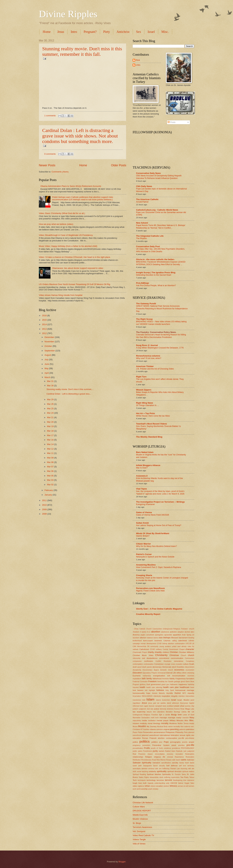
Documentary (147, 670)
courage (167, 664)
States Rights (144, 777)
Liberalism (161, 712)
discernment (190, 667)
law (134, 712)
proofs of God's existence (161, 748)
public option (138, 751)
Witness (173, 786)
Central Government (171, 649)
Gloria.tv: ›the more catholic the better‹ (155, 259)
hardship (191, 684)
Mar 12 (51, 449)
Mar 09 (51, 458)
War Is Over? (142, 468)
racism (161, 751)
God (148, 684)
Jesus (61, 32)
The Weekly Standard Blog (149, 437)
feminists (166, 679)
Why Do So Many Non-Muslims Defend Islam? (156, 546)
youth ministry (153, 789)
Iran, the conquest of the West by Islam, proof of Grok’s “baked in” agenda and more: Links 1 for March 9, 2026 (160, 493)
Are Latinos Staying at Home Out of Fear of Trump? (159, 525)
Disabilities (180, 667)
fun (166, 682)
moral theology (154, 723)
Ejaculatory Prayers (150, 673)
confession (148, 661)
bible (161, 638)
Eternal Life (171, 673)
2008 (45, 514)
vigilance (141, 786)
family (149, 678)
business (158, 641)
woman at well (183, 786)
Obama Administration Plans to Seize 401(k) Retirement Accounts (71, 186)
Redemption (190, 754)
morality (165, 723)
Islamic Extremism (163, 700)
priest (174, 745)
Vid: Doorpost (139, 831)
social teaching (142, 772)
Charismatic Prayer (140, 652)
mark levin (155, 718)
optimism (160, 729)
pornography (175, 742)
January (48, 495)
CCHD (152, 649)
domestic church (166, 670)
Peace (135, 732)
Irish (144, 700)
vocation (159, 786)
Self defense (172, 766)
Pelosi (140, 732)
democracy (157, 667)
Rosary (169, 760)
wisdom (166, 786)
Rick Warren (161, 760)
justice (157, 709)
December (50, 337)
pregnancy (137, 745)
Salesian (191, 760)
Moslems (173, 723)
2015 (45, 320)
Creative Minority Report (148, 614)
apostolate (168, 635)
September (50, 351)
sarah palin (137, 766)
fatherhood (157, 679)
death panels (147, 667)
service (145, 769)
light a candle (165, 715)
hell (146, 690)
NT (142, 729)
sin (193, 769)
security (162, 766)
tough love (137, 783)
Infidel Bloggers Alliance (148, 465)
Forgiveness (180, 679)
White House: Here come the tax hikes (153, 416)
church (191, 655)
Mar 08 (51, 462)
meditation (152, 721)
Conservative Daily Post (148, 246)
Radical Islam (170, 751)
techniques (142, 780)
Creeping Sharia (144, 575)
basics (156, 638)
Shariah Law (175, 769)
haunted (136, 687)
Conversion (159, 664)
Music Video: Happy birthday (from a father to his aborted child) (68, 246)
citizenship (137, 658)
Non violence (185, 727)
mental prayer (163, 720)
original (166, 729)
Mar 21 (51, 417)
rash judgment (189, 751)
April (47, 373)
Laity (192, 709)
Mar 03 (51, 480)
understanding (160, 783)
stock (161, 777)
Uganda (150, 783)
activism (173, 632)
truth (145, 783)
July (47, 360)
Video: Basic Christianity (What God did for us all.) (62, 213)
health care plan (171, 687)
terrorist (169, 780)
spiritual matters (188, 772)
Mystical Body (162, 727)
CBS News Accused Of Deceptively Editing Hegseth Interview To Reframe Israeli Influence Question (159, 177)
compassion (137, 661)
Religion (149, 757)
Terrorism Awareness (142, 827)
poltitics (155, 742)
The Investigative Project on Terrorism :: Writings (160, 502)
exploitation (137, 679)
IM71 (184, 693)
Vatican (181, 783)
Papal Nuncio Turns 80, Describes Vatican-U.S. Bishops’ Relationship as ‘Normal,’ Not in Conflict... (161, 227)
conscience (179, 661)
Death (192, 664)
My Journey (152, 726)
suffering (167, 777)
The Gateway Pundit (146, 304)
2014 (45, 324)
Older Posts (119, 165)
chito (138, 65)
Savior (155, 766)
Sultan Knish (142, 523)
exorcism (191, 676)
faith (144, 678)
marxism (186, 718)
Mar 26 (51, 404)
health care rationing (154, 687)
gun (168, 684)
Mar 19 (51, 426)
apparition (177, 635)
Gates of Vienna (144, 512)
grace (164, 684)
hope (148, 693)
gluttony (143, 684)
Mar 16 (51, 440)
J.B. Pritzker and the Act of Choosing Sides (155, 369)
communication (177, 658)
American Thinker (145, 366)
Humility (170, 693)
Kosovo (177, 709)
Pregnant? (90, 32)
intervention (190, 696)
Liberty (184, 712)
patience (182, 729)
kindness (170, 709)
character (190, 649)
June (47, 364)
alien (192, 632)
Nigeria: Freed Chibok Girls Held (150, 591)
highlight (152, 690)
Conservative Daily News (148, 173)
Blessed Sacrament (179, 638)
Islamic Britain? (143, 536)
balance (150, 638)
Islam (150, 699)
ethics (179, 673)
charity (151, 652)
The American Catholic (147, 199)
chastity (158, 652)
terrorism (160, 780)
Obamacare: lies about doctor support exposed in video (78, 268)
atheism (143, 638)
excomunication (179, 676)
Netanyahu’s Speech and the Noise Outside (155, 557)
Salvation (156, 763)
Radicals (179, 751)
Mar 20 (51, 422)
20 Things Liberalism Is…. (147, 405)
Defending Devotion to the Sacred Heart (154, 275)
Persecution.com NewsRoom (150, 588)
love (180, 715)
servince (151, 769)
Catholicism (144, 649)
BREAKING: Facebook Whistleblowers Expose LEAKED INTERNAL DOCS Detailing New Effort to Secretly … (161, 263)
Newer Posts (47, 165)
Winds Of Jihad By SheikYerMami (153, 533)
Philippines (170, 732)
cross (173, 664)
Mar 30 (51, 386)
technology (151, 780)
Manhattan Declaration (141, 718)
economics (179, 670)
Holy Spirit (170, 690)
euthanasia (147, 676)
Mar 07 (51, 467)
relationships (138, 757)
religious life (160, 757)
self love (182, 766)
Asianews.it (142, 476)
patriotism (190, 729)
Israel (151, 32)
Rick (138, 60)
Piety (107, 32)
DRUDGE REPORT (142, 811)
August (48, 355)
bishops (167, 638)
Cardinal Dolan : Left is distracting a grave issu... (69, 394)
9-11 (149, 632)
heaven (140, 690)
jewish (177, 706)
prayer (191, 742)
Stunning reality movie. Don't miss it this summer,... (70, 389)
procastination (138, 748)
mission (136, 723)
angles (143, 635)
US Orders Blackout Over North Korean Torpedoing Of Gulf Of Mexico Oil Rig (75, 284)
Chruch (183, 655)
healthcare (184, 687)
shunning (184, 769)
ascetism (136, 638)
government (156, 684)
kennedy (163, 709)
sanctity (175, 763)
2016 (45, 316)
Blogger (122, 862)
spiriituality (162, 771)
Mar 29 (51, 399)
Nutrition (146, 729)
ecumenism (190, 670)
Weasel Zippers (144, 390)
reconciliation (160, 754)
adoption (181, 632)
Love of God (189, 715)
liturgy (174, 715)
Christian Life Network (143, 803)
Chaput (182, 649)
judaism (136, 709)
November (50, 342)
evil (169, 676)
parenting (174, 729)
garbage (177, 682)
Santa (192, 763)
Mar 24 (51, 413)
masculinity (137, 721)
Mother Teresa (183, 723)
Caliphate (167, 641)
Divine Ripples (68, 14)
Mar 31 (51, 381)
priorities (181, 745)
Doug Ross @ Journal (147, 345)
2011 (45, 500)
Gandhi (171, 682)
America (136, 635)
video (135, 786)
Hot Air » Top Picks (146, 413)
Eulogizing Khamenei (145, 504)
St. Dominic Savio (179, 774)
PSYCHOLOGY (188, 748)
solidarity (152, 771)
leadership (141, 712)
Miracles (180, 720)
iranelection (137, 700)
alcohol (187, 632)
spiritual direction (174, 771)
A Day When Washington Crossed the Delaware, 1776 (160, 348)
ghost (183, 682)
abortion (156, 632)
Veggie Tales (189, 783)
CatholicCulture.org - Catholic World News (157, 210)
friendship (161, 682)
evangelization (159, 676)
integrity (174, 696)
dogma (156, 670)
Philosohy (179, 732)
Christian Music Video (143, 655)
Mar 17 (51, 435)
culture (186, 664)
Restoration (190, 757)
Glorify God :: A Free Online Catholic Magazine (159, 609)
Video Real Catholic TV (143, 835)
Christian (174, 652)
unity (168, 783)
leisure (149, 712)
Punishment (148, 751)
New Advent (142, 223)
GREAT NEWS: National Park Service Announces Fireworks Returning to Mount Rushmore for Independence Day (162, 309)
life (189, 712)
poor (161, 742)
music (192, 723)
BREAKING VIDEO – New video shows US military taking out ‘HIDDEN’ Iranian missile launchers (161, 323)
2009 (45, 509)
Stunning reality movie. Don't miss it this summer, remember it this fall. (82, 51)
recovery (170, 754)
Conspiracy (190, 661)
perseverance (159, 732)
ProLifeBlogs (143, 283)
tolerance (191, 780)
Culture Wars (139, 807)
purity (155, 751)
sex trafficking (164, 769)
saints (184, 760)
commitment (164, 658)
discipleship (137, 670)
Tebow (192, 777)
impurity (191, 693)
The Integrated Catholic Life (150, 236)
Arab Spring (187, 635)
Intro (74, 32)
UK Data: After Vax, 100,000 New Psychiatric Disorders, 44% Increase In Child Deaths (161, 250)
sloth (134, 772)
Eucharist (137, 676)
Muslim (142, 726)
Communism (189, 658)
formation (190, 679)
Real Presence (139, 754)
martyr (179, 718)
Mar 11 (51, 453)
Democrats (167, 667)
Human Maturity (158, 693)
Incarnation (137, 696)
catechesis (183, 641)
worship (144, 789)
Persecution (148, 732)
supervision (175, 777)
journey (188, 706)
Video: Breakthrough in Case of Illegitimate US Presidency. (66, 235)
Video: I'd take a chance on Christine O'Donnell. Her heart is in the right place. (75, 257)
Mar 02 (51, 485)
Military (173, 720)
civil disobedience (150, 658)
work (134, 789)
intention (182, 696)
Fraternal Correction (140, 682)
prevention (146, 745)
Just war (150, 709)
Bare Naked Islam (145, 452)
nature (170, 727)
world (139, 789)
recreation (179, 754)
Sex (139, 32)
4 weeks (143, 632)
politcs (135, 742)
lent (154, 712)
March (48, 377)
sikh (189, 769)
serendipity (137, 769)
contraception (149, 664)
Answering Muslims (146, 565)
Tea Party (184, 777)
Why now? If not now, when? (149, 358)
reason (150, 754)
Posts (172, 122)
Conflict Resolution (163, 661)
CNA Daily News (144, 186)
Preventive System (161, 745)
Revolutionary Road (149, 760)
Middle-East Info (140, 815)
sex (157, 769)
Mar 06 (51, 471)
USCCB (174, 783)
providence (176, 748)
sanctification (166, 763)
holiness (160, 690)
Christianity (161, 655)
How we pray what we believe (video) (56, 224)
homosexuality (139, 693)
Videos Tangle (139, 839)
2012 (45, 333)
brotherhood (137, 641)
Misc (186, 720)
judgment (143, 709)
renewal (170, 757)
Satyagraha (147, 766)
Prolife (147, 748)
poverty (185, 742)
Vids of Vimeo (139, 844)
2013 (45, 329)
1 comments (50, 116)
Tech (135, 780)
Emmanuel (162, 673)
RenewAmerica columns (148, 356)
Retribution (137, 760)
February (49, 490)
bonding (191, 638)
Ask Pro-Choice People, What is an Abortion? (156, 286)
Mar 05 (51, 476)
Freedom (152, 681)
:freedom (136, 632)
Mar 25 (51, 409)
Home (47, 32)
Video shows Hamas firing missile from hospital (61, 295)
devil (174, 667)
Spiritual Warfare (154, 774)
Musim (135, 727)
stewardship (154, 777)
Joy (193, 706)
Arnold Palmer (142, 202)
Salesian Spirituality (142, 763)
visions (153, 786)
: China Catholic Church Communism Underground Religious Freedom (160, 629)
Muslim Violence (140, 819)
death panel (137, 667)
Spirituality (166, 774)
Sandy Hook (184, 763)
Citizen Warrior (143, 544)
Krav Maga (185, 709)
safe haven (176, 760)
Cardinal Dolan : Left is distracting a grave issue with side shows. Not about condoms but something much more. (80, 136)
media (144, 720)
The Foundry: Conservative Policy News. (156, 332)
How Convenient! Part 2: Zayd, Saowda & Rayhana (159, 567)
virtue (147, 786)
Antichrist (123, 32)
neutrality (177, 727)
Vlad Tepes (141, 489)
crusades (179, 664)
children (166, 652)
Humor (178, 693)
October (48, 346)
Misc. (165, 32)
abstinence (165, 632)
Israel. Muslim (183, 700)
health (142, 687)
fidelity (172, 679)
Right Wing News (145, 403)
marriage (172, 718)
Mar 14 (51, 444)
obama (153, 729)
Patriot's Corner (144, 554)
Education (137, 673)
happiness (183, 684)
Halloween (174, 684)
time (185, 780)
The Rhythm (141, 238)
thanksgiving (178, 780)
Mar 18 (51, 431)
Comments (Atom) (60, 172)
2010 (45, 505)
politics (145, 741)
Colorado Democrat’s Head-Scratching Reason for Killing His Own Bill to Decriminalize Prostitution (161, 336)
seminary (191, 766)
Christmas (174, 655)
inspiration (166, 696)
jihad (182, 706)
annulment (150, 635)
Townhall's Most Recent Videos (152, 424)
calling (174, 641)
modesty (143, 723)
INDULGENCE (147, 696)
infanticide (157, 696)
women (191, 786)
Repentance (179, 757)
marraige (163, 718)
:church (191, 629)
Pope (166, 742)
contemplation (138, 664)
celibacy (159, 649)
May (47, 368)
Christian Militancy (186, 652)
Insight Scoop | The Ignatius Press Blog (156, 272)
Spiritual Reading (139, 774)
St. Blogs (137, 823)
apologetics (159, 635)
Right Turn (141, 377)
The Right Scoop (144, 319)
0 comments (50, 154)
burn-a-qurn (148, 641)
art (193, 635)
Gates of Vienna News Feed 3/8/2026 (153, 515)
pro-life (190, 745)
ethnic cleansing (188, 673)
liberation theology (173, 712)
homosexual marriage (185, 690)
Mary (192, 717)
